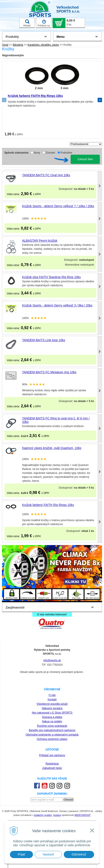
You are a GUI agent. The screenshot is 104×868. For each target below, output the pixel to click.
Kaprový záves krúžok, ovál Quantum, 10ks (52, 448)
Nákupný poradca (52, 708)
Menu (61, 37)
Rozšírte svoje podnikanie (52, 726)
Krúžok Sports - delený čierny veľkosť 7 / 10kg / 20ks (58, 206)
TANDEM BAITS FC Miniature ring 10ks (49, 372)
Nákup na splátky (52, 721)
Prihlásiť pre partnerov (52, 755)
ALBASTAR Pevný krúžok (40, 241)
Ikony (37, 153)
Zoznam (50, 153)
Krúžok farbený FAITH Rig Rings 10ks (35, 96)
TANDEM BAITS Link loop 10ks (44, 340)
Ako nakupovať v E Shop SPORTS (52, 713)
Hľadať (27, 23)
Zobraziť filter (85, 159)
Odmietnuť (79, 854)
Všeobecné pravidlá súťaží (52, 704)
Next (100, 100)
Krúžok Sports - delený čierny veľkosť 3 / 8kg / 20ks (57, 305)
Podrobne (66, 153)
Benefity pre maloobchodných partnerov (52, 730)
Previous (4, 100)
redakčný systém (43, 815)
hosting (57, 815)
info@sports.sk (52, 660)
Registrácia (52, 764)
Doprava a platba (52, 717)
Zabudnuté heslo (52, 768)
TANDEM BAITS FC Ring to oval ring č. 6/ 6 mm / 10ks (56, 420)
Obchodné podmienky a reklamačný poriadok (52, 735)
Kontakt (52, 699)
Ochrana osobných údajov (52, 739)
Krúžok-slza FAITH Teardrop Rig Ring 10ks (51, 277)
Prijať (21, 854)
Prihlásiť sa (44, 23)
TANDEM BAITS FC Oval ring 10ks (46, 175)
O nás (52, 695)
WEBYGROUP (83, 815)
